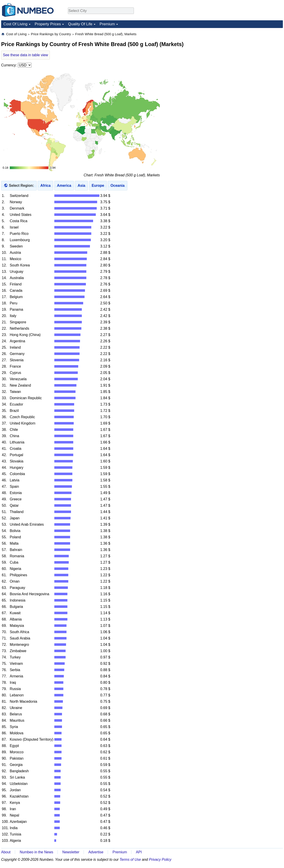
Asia (81, 185)
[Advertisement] (249, 60)
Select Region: (21, 185)
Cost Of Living (15, 24)
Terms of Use (130, 860)
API (139, 852)
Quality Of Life (80, 24)
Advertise (96, 852)
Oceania (117, 185)
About (6, 852)
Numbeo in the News (36, 852)
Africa (45, 185)
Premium (107, 24)
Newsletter (71, 852)
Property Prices (48, 24)
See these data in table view (25, 55)
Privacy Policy (160, 860)
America (64, 185)
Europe (98, 185)
